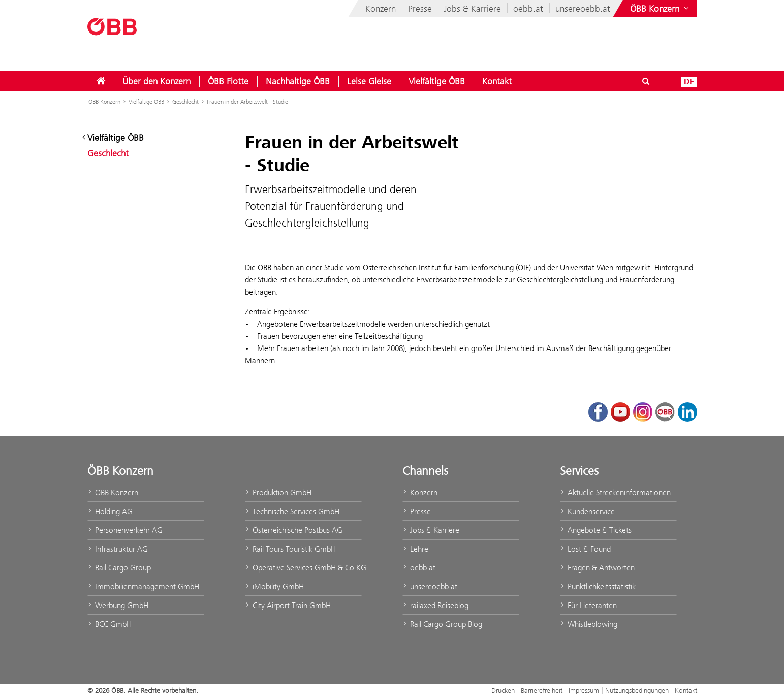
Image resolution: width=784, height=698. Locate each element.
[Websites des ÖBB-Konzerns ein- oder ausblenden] (661, 9)
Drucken (503, 690)
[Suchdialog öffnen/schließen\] (646, 81)
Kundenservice (587, 511)
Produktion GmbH (278, 493)
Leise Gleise (369, 81)
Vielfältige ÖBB (437, 81)
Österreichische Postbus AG (294, 530)
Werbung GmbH (118, 605)
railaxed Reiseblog (435, 605)
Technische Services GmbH (292, 511)
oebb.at (528, 9)
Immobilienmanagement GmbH (143, 586)
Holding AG (110, 511)
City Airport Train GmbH (288, 605)
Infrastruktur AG (118, 549)
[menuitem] (101, 81)
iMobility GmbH (274, 586)
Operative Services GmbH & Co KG (303, 568)
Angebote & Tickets (596, 530)
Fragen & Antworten (597, 568)
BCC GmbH (109, 624)
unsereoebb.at (583, 9)
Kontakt (497, 81)
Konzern (381, 9)
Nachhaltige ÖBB (298, 81)
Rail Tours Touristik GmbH (290, 549)
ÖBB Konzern (104, 102)
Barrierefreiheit (542, 690)
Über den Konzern (156, 81)
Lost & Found (585, 549)
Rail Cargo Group (119, 568)
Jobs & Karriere (473, 9)
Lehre (415, 549)
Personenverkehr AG (125, 530)
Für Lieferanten (588, 605)
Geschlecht (185, 102)
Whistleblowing (589, 624)
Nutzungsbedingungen (637, 690)
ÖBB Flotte (228, 81)
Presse (420, 9)
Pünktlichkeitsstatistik (598, 586)
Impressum (584, 690)
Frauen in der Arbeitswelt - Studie (247, 102)
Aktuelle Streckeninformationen (615, 493)
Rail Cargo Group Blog (442, 624)
